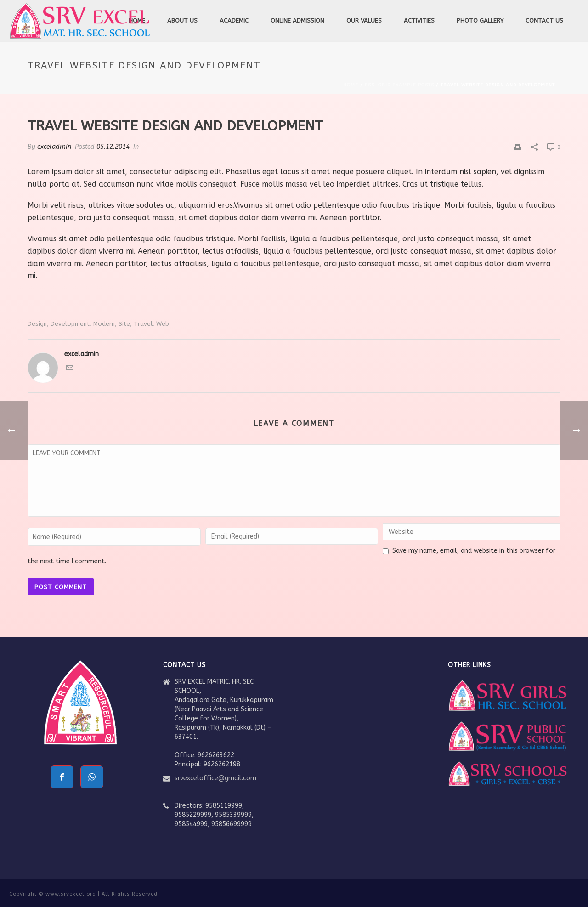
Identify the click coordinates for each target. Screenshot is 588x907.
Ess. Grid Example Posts (399, 85)
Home (351, 85)
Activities (419, 20)
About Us (182, 20)
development (70, 324)
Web (163, 324)
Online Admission (297, 20)
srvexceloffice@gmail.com (215, 778)
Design (37, 324)
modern (104, 324)
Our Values (364, 20)
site (124, 324)
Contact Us (544, 20)
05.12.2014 (113, 147)
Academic (234, 20)
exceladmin (54, 147)
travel (143, 324)
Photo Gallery (480, 20)
